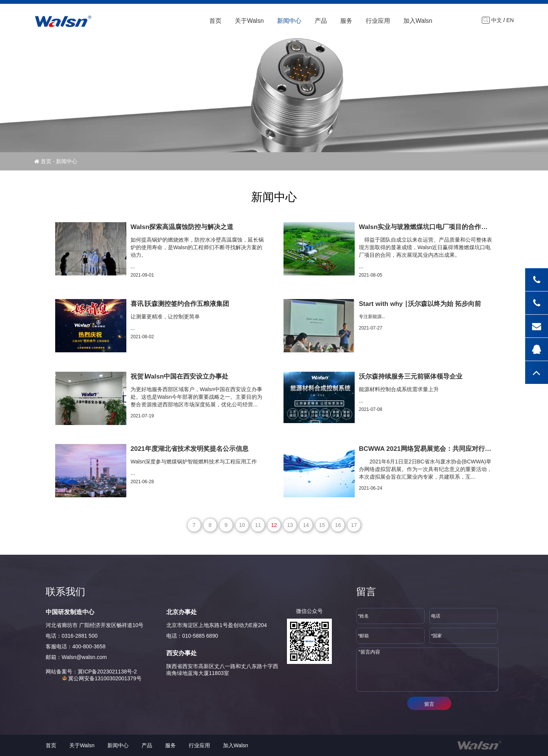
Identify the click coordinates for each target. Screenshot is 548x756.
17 (354, 525)
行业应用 (378, 21)
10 (242, 525)
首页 (215, 21)
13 (290, 525)
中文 (497, 20)
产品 (321, 21)
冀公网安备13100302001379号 (102, 678)
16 (338, 525)
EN (510, 20)
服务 (346, 21)
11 (258, 525)
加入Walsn (418, 21)
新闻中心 (289, 21)
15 (322, 525)
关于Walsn (249, 21)
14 (306, 525)
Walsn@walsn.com (84, 657)
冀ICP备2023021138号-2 (107, 672)
